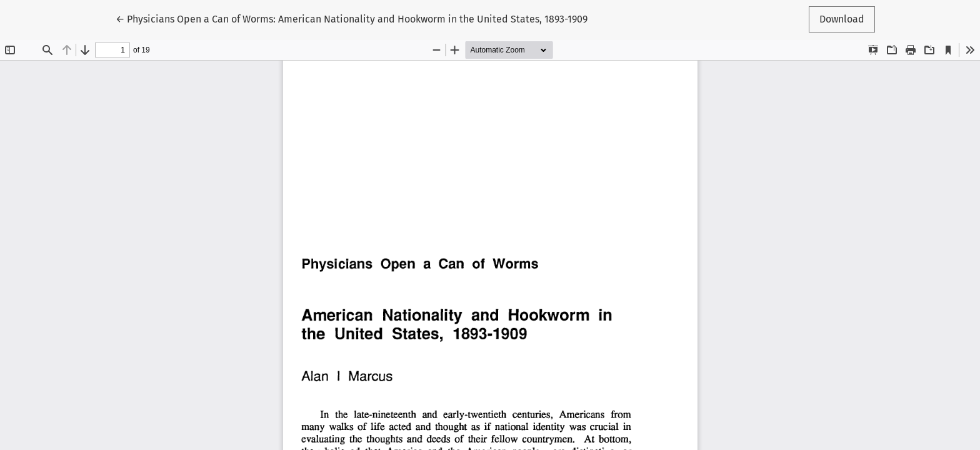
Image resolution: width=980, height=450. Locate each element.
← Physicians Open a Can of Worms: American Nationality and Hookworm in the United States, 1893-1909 (352, 18)
